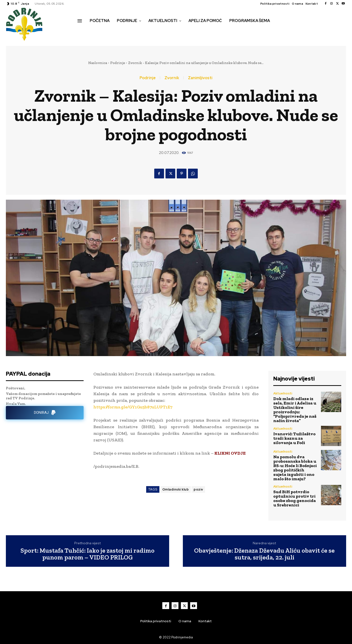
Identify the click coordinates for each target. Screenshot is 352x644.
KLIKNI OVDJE (230, 453)
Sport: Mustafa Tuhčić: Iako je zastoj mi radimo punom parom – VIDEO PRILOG (88, 554)
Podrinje (118, 63)
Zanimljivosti (200, 78)
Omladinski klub (176, 489)
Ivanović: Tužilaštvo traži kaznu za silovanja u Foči (294, 438)
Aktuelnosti (283, 393)
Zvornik (172, 78)
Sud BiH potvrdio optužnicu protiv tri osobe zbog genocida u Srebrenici (295, 498)
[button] (83, 31)
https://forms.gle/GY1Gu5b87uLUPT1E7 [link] (133, 407)
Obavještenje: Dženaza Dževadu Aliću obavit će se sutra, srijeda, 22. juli (264, 554)
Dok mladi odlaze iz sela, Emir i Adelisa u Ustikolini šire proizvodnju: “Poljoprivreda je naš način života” (295, 410)
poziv (198, 489)
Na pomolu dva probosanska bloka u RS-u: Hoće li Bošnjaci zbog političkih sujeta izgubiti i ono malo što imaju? (295, 468)
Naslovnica (98, 63)
